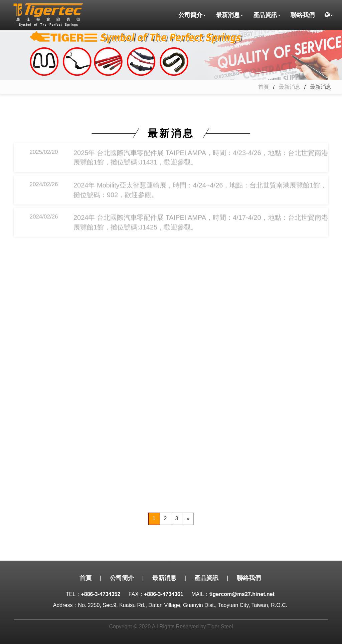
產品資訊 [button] (267, 15)
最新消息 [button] (229, 15)
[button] (329, 15)
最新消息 (290, 87)
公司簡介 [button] (192, 15)
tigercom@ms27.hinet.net (242, 594)
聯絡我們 (303, 15)
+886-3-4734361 (164, 594)
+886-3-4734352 (101, 594)
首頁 (264, 87)
